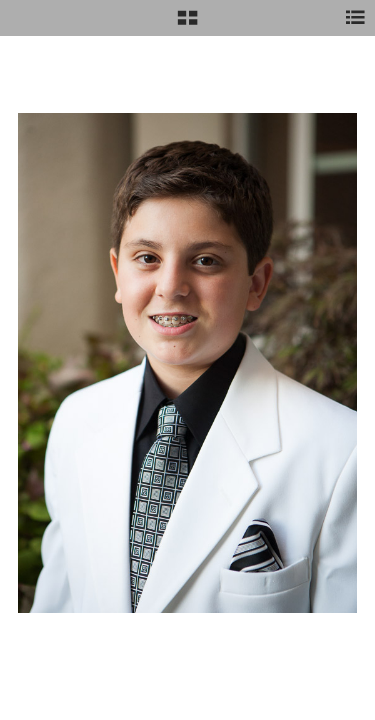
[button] (187, 25)
